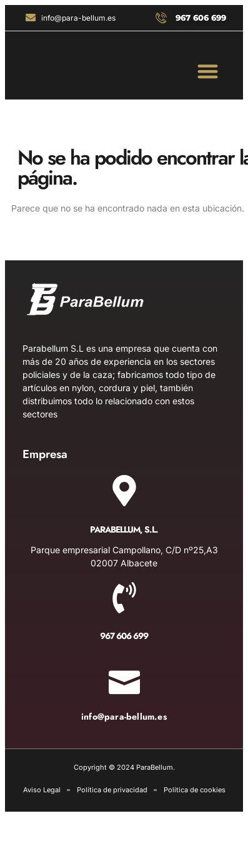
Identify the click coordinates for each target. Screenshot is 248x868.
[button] (208, 71)
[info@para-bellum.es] (124, 678)
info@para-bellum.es (124, 717)
